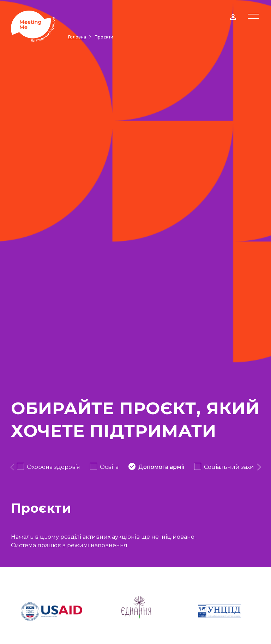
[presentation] (12, 467)
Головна (77, 37)
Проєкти (104, 37)
